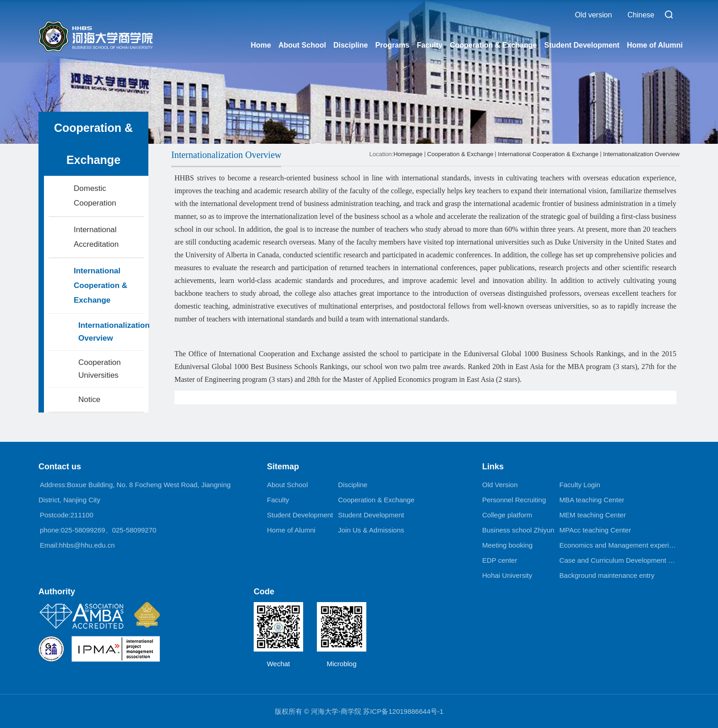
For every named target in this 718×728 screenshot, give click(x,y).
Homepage (408, 154)
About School (302, 45)
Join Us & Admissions (371, 530)
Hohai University (507, 575)
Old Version (500, 485)
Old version (593, 15)
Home (261, 45)
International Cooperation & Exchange (548, 154)
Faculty (430, 45)
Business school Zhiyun (518, 530)
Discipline (351, 45)
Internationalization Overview (641, 154)
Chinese (641, 15)
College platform (507, 515)
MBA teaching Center (592, 500)
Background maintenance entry (607, 575)
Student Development (582, 45)
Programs (392, 45)
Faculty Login (580, 485)
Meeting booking (507, 545)
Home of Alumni (655, 45)
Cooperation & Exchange (493, 45)
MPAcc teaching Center (595, 530)
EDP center (500, 560)
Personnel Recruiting (514, 500)
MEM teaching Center (593, 515)
